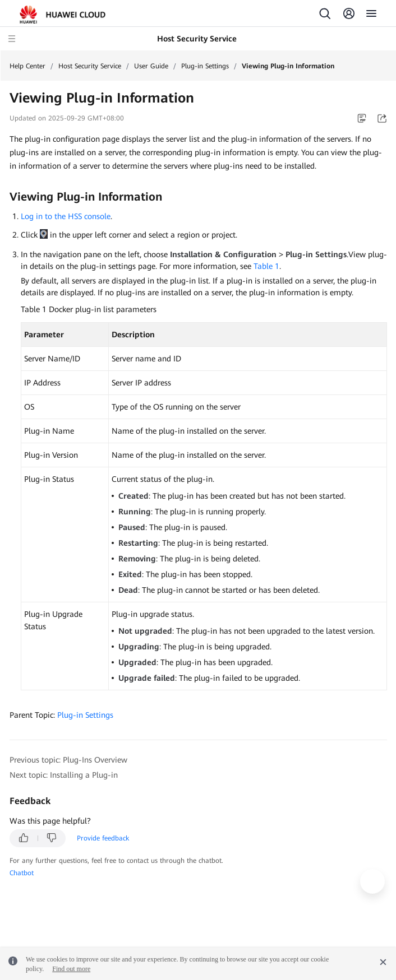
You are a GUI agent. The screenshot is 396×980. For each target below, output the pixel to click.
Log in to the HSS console (66, 216)
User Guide (151, 66)
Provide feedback (103, 838)
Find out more (71, 969)
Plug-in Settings (205, 66)
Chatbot (22, 873)
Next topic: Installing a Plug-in (64, 775)
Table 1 (266, 266)
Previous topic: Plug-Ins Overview (68, 760)
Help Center (27, 66)
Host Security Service (90, 66)
